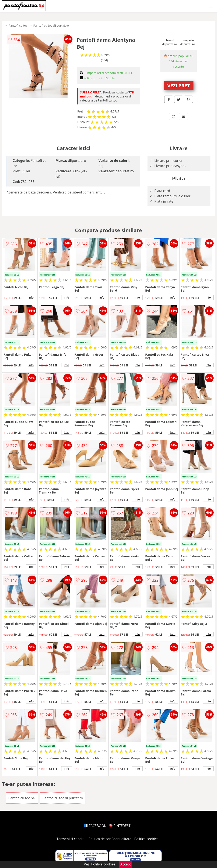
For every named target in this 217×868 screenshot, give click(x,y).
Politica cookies (146, 839)
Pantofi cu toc (18, 25)
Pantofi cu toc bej (22, 798)
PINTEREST (120, 826)
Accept (126, 864)
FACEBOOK (95, 826)
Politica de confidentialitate (110, 839)
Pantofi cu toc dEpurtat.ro (51, 25)
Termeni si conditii (71, 839)
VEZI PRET (179, 85)
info (31, 298)
